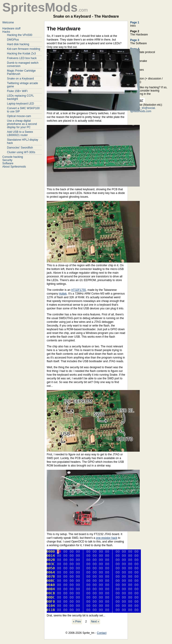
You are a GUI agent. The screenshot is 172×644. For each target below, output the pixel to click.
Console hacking (13, 157)
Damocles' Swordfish (20, 148)
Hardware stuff (11, 29)
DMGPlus (13, 40)
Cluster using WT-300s (21, 152)
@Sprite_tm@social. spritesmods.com (143, 110)
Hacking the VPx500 (20, 35)
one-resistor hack (106, 538)
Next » (95, 622)
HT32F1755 (78, 290)
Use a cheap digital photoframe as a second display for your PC (22, 124)
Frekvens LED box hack (22, 58)
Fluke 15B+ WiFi (17, 91)
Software (8, 163)
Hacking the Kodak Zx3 (21, 54)
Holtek (63, 294)
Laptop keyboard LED (20, 104)
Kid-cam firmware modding (24, 49)
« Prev (77, 622)
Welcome (8, 22)
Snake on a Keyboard (20, 79)
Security (7, 160)
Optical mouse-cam (19, 116)
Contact (102, 633)
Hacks (6, 32)
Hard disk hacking (18, 44)
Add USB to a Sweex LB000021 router (20, 133)
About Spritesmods (14, 167)
